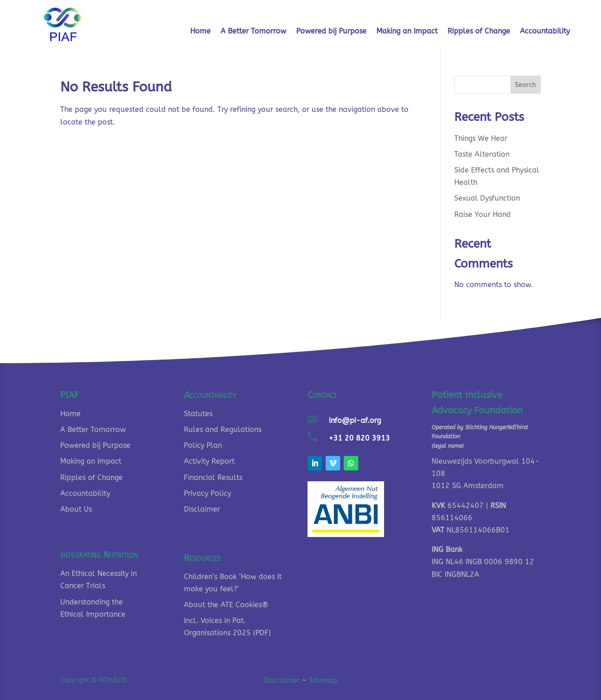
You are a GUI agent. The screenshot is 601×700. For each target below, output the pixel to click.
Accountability (545, 32)
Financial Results (213, 477)
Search (525, 85)
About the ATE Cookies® (226, 605)
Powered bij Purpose (331, 32)
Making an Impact (407, 32)
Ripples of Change (479, 32)
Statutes (198, 414)
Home (200, 32)
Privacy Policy (207, 493)
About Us (76, 509)
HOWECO (113, 680)
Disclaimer (202, 509)
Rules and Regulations (223, 429)
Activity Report (209, 461)
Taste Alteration (482, 154)
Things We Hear (481, 138)
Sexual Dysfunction (487, 198)
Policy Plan (203, 445)
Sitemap (323, 680)
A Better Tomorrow (253, 32)
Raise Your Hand (483, 214)
